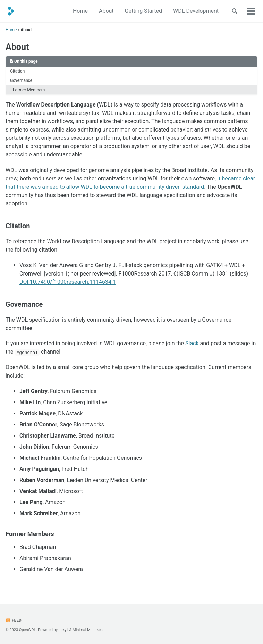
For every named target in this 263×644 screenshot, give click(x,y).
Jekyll (63, 630)
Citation (17, 71)
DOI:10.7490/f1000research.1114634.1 (68, 282)
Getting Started (144, 11)
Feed (14, 620)
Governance (21, 80)
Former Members (29, 90)
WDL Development (196, 11)
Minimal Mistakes (88, 630)
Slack (192, 343)
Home (80, 11)
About (106, 11)
